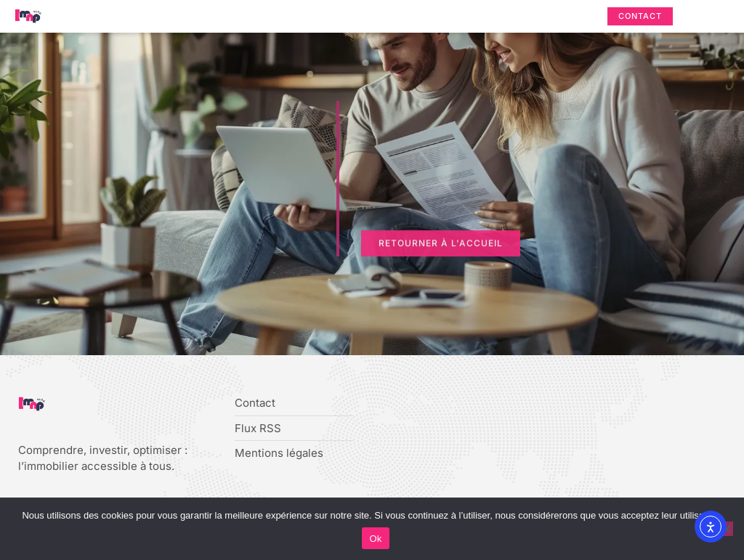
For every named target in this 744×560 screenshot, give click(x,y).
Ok (375, 539)
